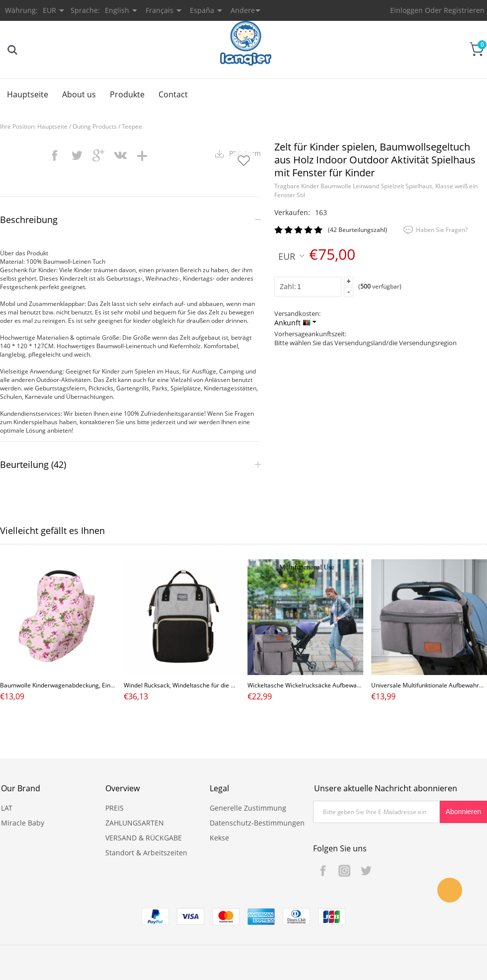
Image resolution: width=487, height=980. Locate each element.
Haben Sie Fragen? (442, 230)
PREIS (115, 808)
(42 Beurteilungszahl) (358, 230)
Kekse (219, 838)
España (202, 10)
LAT (7, 808)
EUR (291, 256)
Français (160, 10)
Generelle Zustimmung (248, 808)
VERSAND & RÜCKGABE (144, 838)
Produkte (127, 94)
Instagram (344, 871)
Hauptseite (28, 94)
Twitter (366, 871)
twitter (77, 155)
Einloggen (406, 10)
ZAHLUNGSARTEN (135, 823)
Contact (173, 94)
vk (120, 155)
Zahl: (288, 286)
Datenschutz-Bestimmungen (257, 823)
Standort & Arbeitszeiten (146, 853)
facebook (55, 155)
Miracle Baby (23, 823)
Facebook (323, 871)
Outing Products (95, 126)
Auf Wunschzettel (243, 160)
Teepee (132, 126)
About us (79, 94)
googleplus (98, 155)
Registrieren (464, 10)
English (117, 10)
